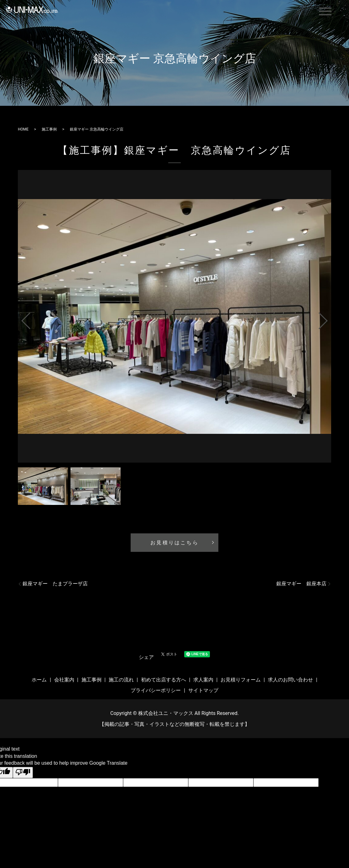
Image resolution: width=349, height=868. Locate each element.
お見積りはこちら (174, 543)
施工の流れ (121, 680)
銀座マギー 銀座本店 (301, 584)
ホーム (39, 680)
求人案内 (203, 680)
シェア (146, 657)
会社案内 (64, 680)
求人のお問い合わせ (290, 680)
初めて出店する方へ (164, 680)
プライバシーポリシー (156, 690)
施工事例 (49, 129)
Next (328, 318)
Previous (21, 318)
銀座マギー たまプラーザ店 (55, 584)
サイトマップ (203, 690)
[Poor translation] (23, 773)
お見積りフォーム (241, 680)
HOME (23, 129)
